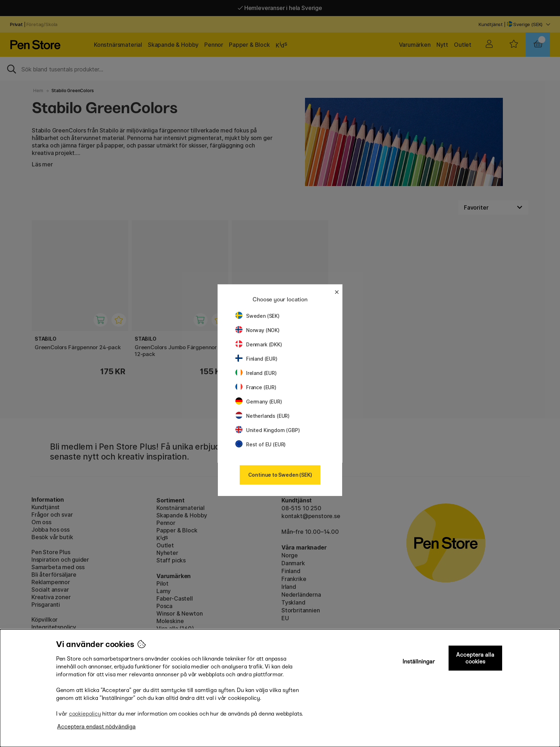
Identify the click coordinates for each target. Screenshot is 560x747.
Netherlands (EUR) (262, 416)
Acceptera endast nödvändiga (96, 726)
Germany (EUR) (259, 402)
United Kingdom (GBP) (267, 430)
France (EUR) (256, 387)
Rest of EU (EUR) (261, 444)
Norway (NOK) (257, 330)
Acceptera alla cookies (475, 658)
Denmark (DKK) (259, 344)
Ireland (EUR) (256, 373)
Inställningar (419, 661)
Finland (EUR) (256, 359)
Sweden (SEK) (257, 316)
